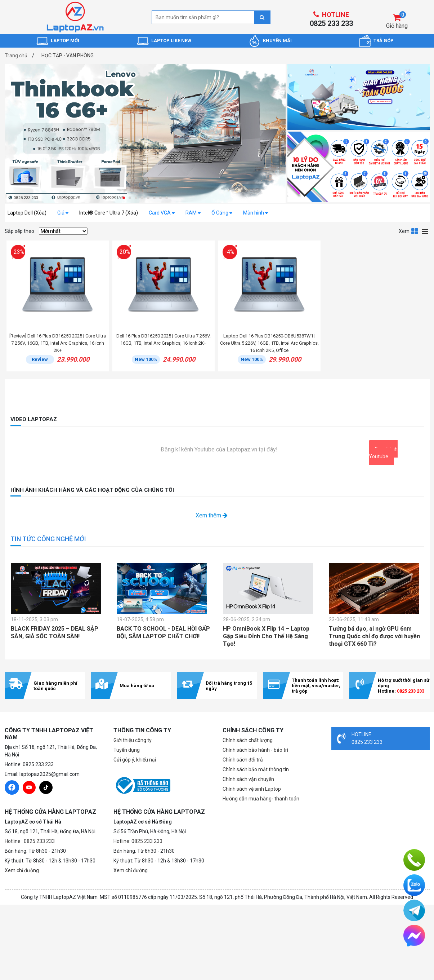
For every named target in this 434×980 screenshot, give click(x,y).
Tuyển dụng (127, 750)
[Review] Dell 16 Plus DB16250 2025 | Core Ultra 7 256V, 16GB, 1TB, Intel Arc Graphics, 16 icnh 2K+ (58, 343)
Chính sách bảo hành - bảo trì (255, 750)
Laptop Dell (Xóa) (27, 213)
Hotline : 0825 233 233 (30, 841)
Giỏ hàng (397, 26)
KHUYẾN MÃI (277, 41)
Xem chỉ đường (22, 870)
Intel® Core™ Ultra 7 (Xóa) (109, 213)
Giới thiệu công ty (133, 740)
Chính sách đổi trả (243, 760)
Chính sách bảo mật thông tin (256, 769)
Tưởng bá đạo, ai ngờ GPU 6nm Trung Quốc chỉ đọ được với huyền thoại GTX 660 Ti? (374, 636)
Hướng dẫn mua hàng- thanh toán (261, 799)
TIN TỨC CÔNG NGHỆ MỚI (48, 539)
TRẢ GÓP (384, 41)
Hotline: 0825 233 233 (138, 841)
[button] (124, 198)
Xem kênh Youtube (383, 453)
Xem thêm (212, 515)
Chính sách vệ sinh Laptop (252, 789)
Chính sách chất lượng (248, 740)
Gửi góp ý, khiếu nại (135, 760)
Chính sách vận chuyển (248, 779)
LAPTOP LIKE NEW (171, 41)
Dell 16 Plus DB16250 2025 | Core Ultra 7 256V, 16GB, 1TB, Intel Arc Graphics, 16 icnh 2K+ (164, 339)
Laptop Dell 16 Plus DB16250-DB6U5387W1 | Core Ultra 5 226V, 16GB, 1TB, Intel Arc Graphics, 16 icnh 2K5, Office (269, 343)
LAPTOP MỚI (65, 41)
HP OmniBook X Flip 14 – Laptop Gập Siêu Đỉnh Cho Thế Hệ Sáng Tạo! (266, 636)
